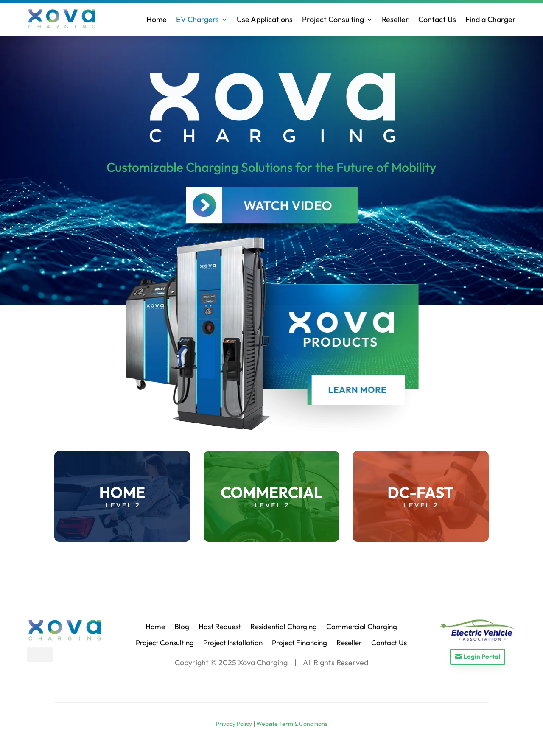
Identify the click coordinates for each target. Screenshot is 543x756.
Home (157, 19)
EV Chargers (197, 19)
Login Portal (482, 657)
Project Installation (233, 643)
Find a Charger (491, 19)
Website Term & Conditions (292, 724)
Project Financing (299, 643)
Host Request (220, 626)
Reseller (395, 19)
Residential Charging (284, 626)
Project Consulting (333, 19)
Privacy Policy (234, 724)
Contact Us (437, 19)
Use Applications (265, 19)
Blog (182, 626)
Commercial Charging (362, 626)
